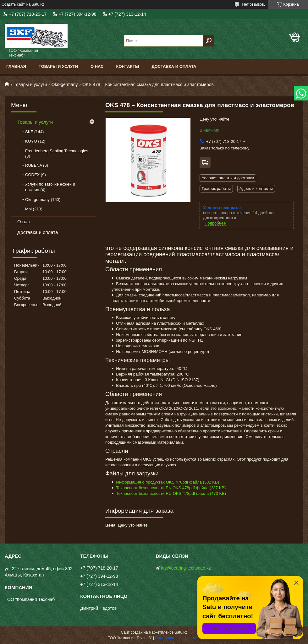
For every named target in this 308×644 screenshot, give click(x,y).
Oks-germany (65, 84)
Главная (16, 66)
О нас (97, 66)
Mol (28, 209)
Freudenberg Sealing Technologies (57, 151)
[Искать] (209, 41)
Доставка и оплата (174, 66)
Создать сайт (13, 4)
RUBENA (33, 165)
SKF (29, 132)
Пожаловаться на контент (178, 638)
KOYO (31, 141)
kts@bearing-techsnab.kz (186, 568)
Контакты (128, 66)
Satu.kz (181, 632)
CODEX (32, 175)
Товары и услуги (58, 66)
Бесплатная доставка (205, 162)
